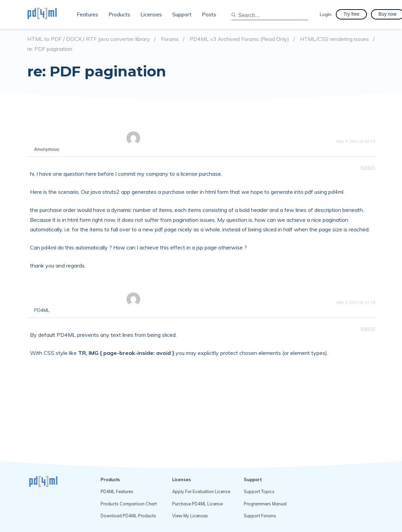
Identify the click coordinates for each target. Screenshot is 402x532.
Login (326, 14)
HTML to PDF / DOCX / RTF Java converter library (89, 39)
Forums (170, 39)
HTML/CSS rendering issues (334, 39)
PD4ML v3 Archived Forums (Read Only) (239, 39)
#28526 (368, 329)
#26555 (368, 168)
